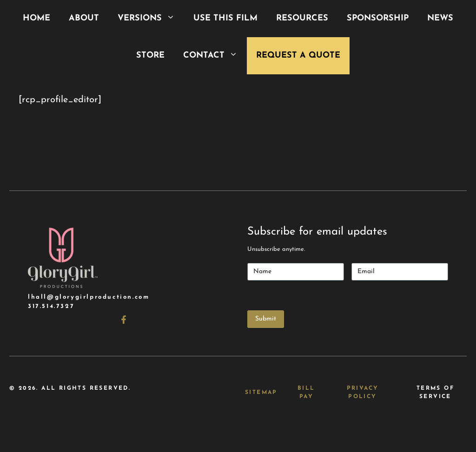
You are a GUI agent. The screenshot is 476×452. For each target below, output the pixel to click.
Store (150, 56)
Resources (302, 18)
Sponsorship (378, 18)
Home (36, 18)
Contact (215, 56)
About (84, 18)
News (440, 18)
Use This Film (225, 18)
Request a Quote (298, 56)
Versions (151, 19)
